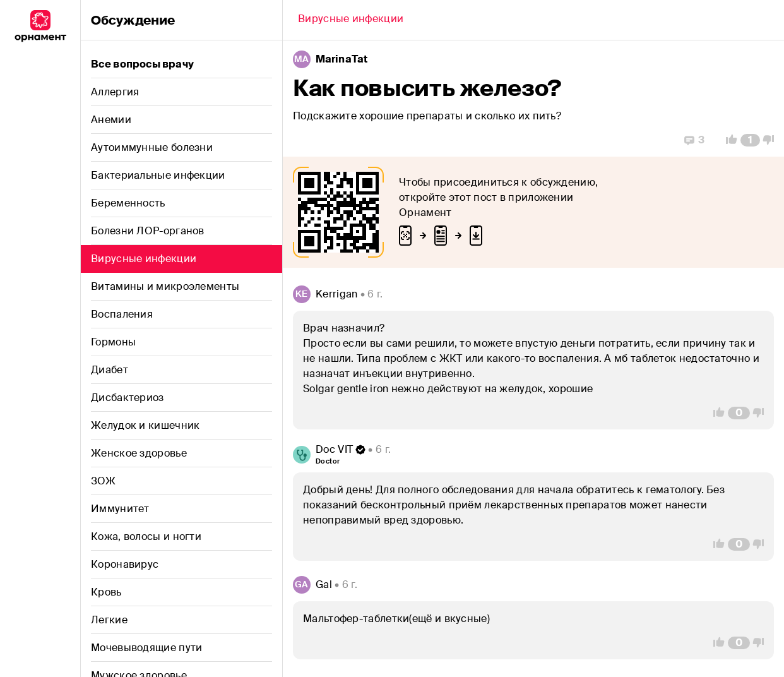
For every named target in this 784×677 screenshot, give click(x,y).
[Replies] (694, 140)
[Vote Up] (728, 140)
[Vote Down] (772, 140)
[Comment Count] (750, 140)
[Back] (351, 20)
